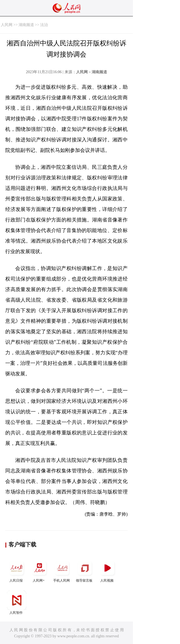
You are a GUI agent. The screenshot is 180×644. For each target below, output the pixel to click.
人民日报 (17, 570)
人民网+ (39, 570)
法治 (44, 25)
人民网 (7, 25)
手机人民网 (62, 570)
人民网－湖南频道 (92, 72)
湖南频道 (26, 25)
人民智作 (17, 603)
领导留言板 (85, 570)
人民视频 (107, 570)
